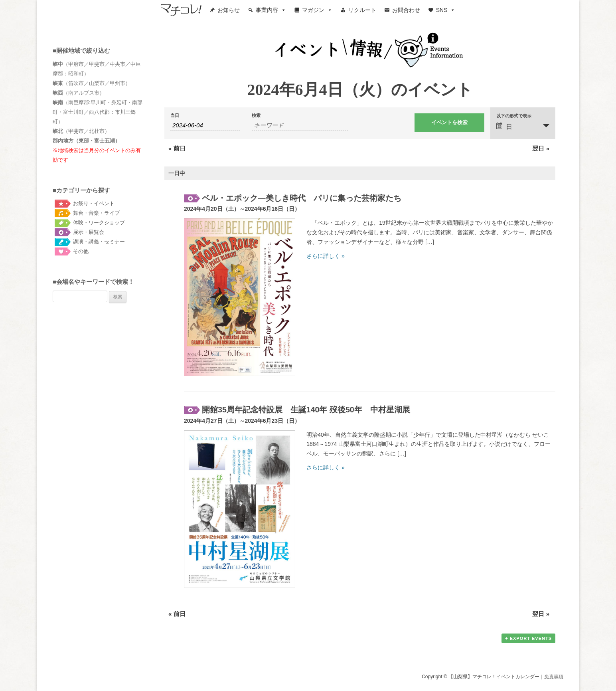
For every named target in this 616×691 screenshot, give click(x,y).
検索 (256, 116)
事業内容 (271, 10)
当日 (175, 116)
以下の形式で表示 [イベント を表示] (514, 116)
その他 (81, 251)
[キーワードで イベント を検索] (300, 125)
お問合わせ (406, 10)
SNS (446, 10)
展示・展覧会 (89, 232)
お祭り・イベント (94, 203)
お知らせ (229, 10)
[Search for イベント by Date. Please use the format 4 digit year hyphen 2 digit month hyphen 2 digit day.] (205, 125)
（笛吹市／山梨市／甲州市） (92, 83)
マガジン (317, 10)
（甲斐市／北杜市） (81, 131)
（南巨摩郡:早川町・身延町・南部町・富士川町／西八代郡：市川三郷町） (98, 112)
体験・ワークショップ (99, 223)
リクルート (362, 10)
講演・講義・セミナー (99, 242)
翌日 (541, 148)
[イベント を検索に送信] (449, 123)
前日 (177, 148)
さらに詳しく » (326, 256)
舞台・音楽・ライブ (96, 213)
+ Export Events (528, 638)
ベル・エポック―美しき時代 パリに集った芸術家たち (302, 198)
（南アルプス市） (79, 93)
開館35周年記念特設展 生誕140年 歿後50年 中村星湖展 (306, 410)
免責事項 (554, 677)
